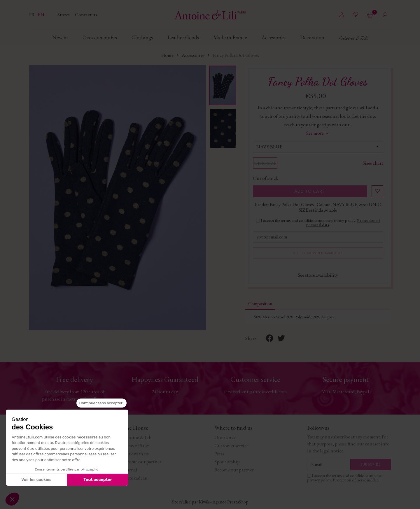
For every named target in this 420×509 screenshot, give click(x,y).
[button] (12, 499)
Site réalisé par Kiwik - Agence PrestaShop (210, 502)
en (41, 15)
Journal (130, 470)
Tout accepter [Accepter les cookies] (98, 480)
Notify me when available (318, 253)
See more (318, 133)
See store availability (318, 275)
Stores (64, 15)
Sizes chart (373, 163)
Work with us (135, 454)
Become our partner (142, 461)
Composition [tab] (260, 304)
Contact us (86, 15)
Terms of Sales (136, 445)
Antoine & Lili (137, 437)
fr (33, 15)
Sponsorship (227, 461)
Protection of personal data (356, 480)
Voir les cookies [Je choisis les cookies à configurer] (36, 480)
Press (219, 454)
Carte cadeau (135, 478)
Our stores (225, 437)
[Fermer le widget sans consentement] (101, 403)
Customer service (231, 445)
